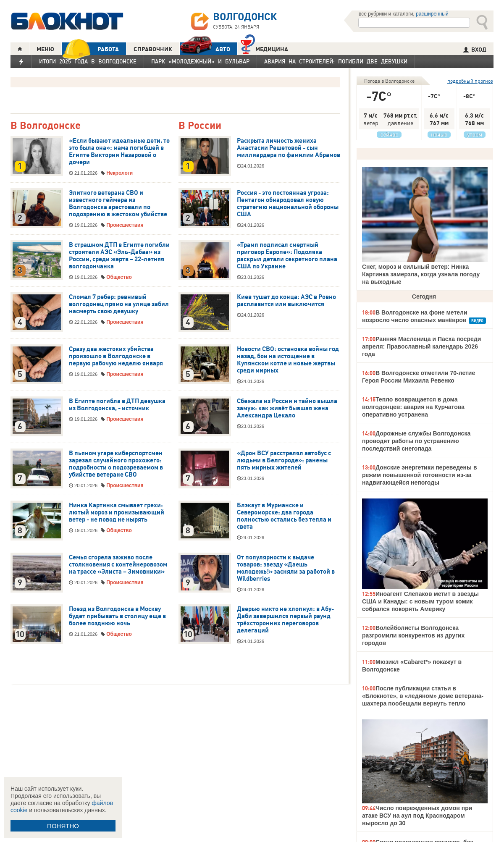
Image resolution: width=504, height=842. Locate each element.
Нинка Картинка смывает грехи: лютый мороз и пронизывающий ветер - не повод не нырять (117, 512)
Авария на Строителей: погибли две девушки (336, 61)
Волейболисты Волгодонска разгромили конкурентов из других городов (413, 635)
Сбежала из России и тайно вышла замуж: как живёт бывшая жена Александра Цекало (287, 408)
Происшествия (125, 225)
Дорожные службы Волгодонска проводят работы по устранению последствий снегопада (416, 441)
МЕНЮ (45, 49)
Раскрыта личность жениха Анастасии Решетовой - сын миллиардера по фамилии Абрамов (289, 148)
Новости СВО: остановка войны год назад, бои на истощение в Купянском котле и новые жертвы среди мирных (288, 360)
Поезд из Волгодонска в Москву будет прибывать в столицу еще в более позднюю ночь (117, 616)
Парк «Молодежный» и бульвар (200, 61)
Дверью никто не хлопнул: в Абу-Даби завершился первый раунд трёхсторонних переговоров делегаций (285, 620)
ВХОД (475, 50)
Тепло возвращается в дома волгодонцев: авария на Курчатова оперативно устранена (413, 407)
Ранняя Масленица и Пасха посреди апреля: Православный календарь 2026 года (421, 346)
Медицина (264, 48)
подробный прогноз (470, 81)
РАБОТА (90, 49)
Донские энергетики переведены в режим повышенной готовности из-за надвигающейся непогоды (420, 475)
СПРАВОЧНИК (153, 49)
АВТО (205, 49)
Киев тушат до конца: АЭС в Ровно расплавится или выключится (286, 300)
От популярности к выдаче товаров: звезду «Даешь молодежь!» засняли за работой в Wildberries (286, 568)
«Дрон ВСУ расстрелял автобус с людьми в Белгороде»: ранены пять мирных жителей (284, 460)
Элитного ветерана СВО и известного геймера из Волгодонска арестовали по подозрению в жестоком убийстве (118, 203)
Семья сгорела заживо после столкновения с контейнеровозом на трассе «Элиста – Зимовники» (118, 564)
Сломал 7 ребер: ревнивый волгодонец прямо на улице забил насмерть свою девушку (119, 304)
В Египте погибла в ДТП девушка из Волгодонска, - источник (117, 405)
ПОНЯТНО (63, 826)
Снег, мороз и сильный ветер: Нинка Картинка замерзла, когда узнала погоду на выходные (421, 274)
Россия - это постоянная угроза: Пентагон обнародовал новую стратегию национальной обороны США (288, 203)
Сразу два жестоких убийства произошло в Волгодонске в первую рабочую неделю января (116, 356)
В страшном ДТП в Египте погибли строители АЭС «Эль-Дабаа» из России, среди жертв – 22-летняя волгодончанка (119, 256)
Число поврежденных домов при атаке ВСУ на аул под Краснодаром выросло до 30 (417, 816)
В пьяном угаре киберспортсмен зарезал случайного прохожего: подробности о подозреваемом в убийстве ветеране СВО (116, 464)
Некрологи (119, 173)
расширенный (432, 14)
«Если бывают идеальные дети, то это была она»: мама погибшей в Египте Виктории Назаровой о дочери (119, 151)
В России (200, 126)
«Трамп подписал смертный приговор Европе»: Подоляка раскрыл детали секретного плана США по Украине (287, 256)
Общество (119, 277)
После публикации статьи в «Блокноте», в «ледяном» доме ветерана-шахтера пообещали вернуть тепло (423, 696)
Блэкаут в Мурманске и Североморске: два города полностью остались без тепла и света (284, 516)
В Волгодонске (46, 126)
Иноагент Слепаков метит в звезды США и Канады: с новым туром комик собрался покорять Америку (420, 601)
